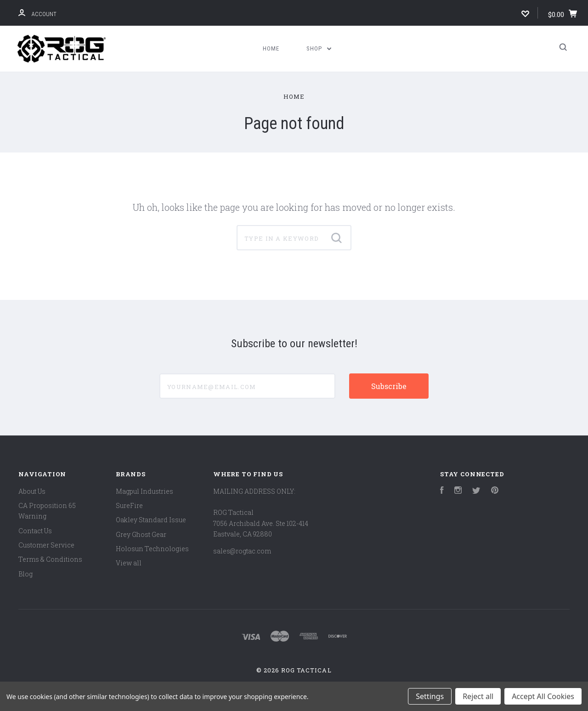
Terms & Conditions (50, 559)
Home (271, 48)
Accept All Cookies (543, 696)
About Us (32, 491)
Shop (319, 48)
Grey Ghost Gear (141, 534)
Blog (25, 574)
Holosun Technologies (152, 549)
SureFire (129, 505)
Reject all (478, 696)
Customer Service (46, 545)
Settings (430, 696)
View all (129, 563)
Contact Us (35, 531)
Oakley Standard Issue (151, 520)
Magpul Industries (144, 491)
